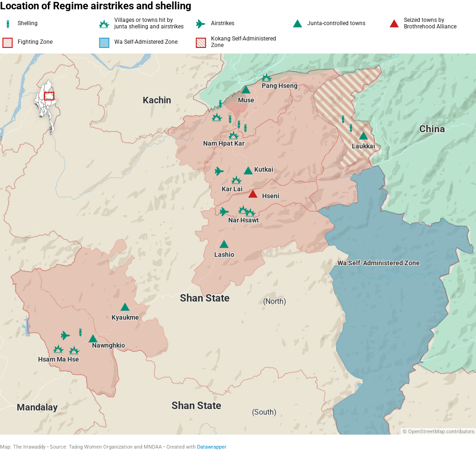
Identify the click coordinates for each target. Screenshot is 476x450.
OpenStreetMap (426, 432)
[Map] (238, 244)
